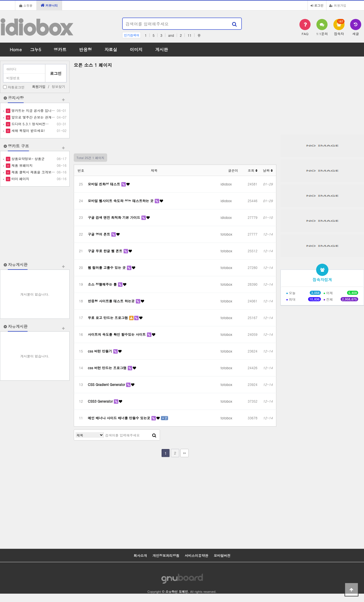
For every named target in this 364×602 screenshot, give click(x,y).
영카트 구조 (18, 146)
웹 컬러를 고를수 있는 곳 (107, 267)
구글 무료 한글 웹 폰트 (106, 251)
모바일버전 (222, 555)
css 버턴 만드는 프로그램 (108, 368)
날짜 (268, 170)
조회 (253, 170)
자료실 (111, 49)
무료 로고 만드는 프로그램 (109, 318)
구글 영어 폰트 (100, 234)
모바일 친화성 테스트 (105, 184)
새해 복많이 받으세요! (28, 130)
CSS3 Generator (101, 401)
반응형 (85, 49)
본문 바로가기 (0, 0)
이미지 (136, 49)
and (171, 35)
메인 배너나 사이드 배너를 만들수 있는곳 (120, 418)
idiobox (36, 27)
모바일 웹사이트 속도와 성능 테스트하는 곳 (121, 201)
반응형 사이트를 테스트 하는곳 (112, 301)
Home (16, 49)
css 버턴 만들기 (101, 351)
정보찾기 (58, 86)
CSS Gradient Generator (107, 384)
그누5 (36, 49)
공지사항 (16, 98)
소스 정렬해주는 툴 (103, 284)
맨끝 (185, 453)
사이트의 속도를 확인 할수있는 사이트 (117, 334)
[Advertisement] (35, 224)
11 (190, 35)
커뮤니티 (49, 5)
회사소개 (140, 555)
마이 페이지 (20, 179)
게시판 (162, 49)
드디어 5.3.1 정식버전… (29, 124)
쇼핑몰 (26, 5)
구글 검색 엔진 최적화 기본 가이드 (115, 217)
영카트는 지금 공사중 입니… (33, 110)
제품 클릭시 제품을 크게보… (33, 172)
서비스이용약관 (196, 555)
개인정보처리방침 (166, 555)
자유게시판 (18, 265)
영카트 (60, 49)
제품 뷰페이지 (21, 165)
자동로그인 (16, 87)
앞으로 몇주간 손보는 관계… (33, 117)
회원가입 (338, 5)
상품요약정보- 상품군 (27, 159)
